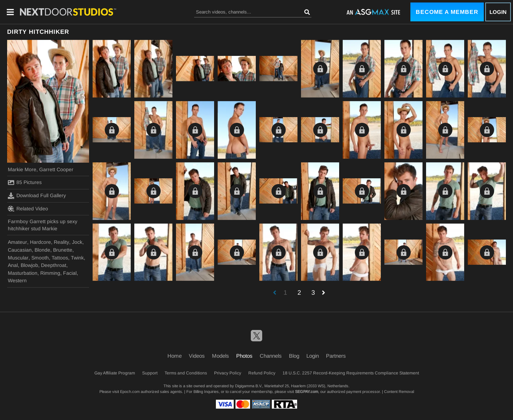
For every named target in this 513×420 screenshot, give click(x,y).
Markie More (22, 169)
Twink (77, 258)
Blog (294, 356)
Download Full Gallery (37, 196)
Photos (244, 356)
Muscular (18, 258)
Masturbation (23, 273)
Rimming (50, 273)
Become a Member (447, 12)
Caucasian (20, 250)
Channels (271, 356)
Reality (61, 242)
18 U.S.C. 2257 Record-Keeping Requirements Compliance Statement (351, 373)
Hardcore (40, 242)
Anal (13, 265)
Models (221, 356)
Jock (77, 242)
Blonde (42, 250)
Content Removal (399, 392)
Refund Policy (262, 373)
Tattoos (60, 258)
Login (498, 12)
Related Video (28, 209)
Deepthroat (54, 265)
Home (175, 356)
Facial (70, 273)
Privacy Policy (228, 373)
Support (150, 373)
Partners (336, 356)
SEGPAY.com (307, 392)
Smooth (40, 258)
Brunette (63, 250)
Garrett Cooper (56, 169)
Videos (197, 356)
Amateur (17, 242)
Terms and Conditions (186, 373)
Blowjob (29, 265)
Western (17, 280)
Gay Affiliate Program (115, 373)
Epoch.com (130, 392)
